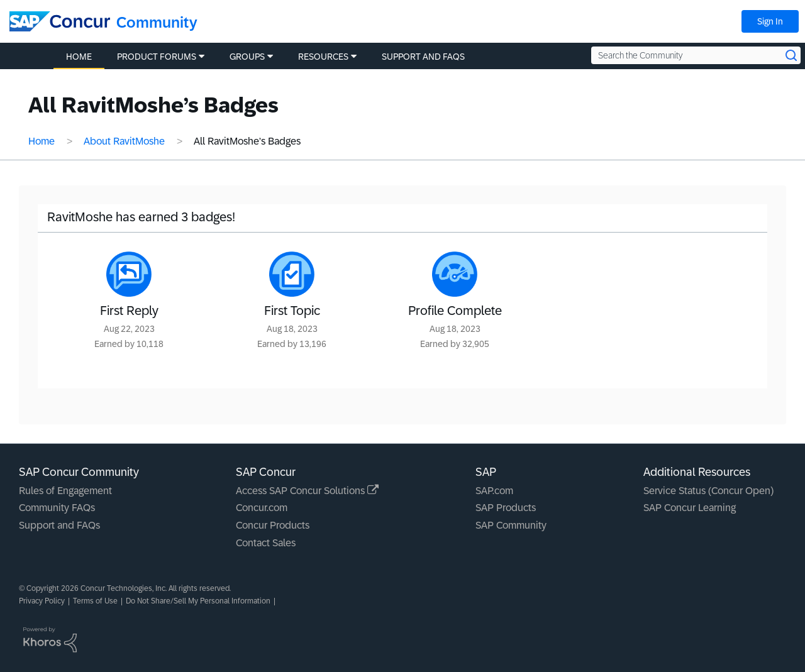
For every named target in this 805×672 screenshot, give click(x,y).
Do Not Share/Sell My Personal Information (198, 601)
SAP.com (494, 491)
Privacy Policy (42, 601)
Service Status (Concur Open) (708, 491)
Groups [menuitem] (247, 57)
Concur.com (262, 508)
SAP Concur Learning (690, 508)
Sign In (770, 21)
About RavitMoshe (124, 141)
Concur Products (273, 525)
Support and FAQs (59, 525)
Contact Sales (266, 543)
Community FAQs (57, 508)
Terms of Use (95, 601)
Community (157, 22)
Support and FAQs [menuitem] (423, 57)
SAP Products (506, 508)
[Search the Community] (696, 55)
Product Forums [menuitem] (157, 57)
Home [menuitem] (79, 57)
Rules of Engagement (65, 491)
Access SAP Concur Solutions (307, 491)
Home (42, 141)
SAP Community (511, 525)
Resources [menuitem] (323, 57)
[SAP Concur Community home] (60, 21)
